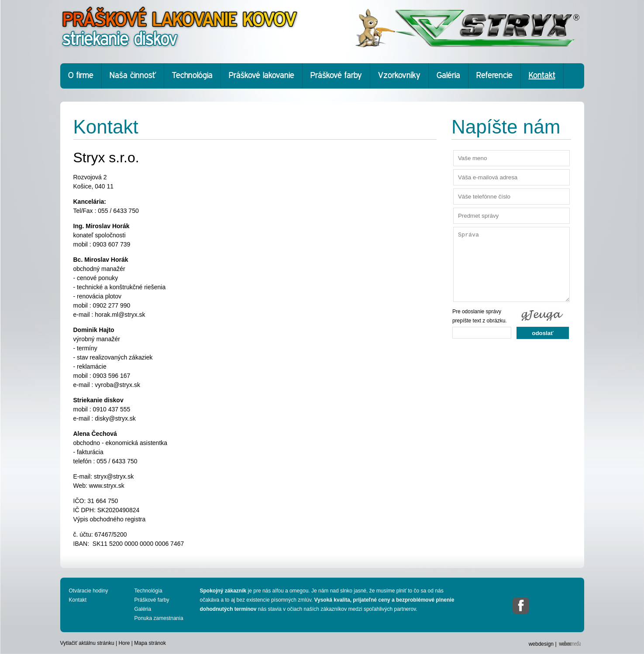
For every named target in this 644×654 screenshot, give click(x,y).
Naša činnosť (133, 76)
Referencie (494, 76)
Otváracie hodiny (89, 591)
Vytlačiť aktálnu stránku (87, 643)
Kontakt (542, 76)
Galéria (448, 76)
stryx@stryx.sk (114, 476)
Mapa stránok (150, 643)
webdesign (541, 644)
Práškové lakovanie (262, 76)
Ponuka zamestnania (159, 618)
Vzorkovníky (399, 76)
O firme (81, 76)
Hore (124, 643)
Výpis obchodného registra (110, 519)
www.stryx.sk (107, 486)
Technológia (192, 76)
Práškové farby (336, 76)
